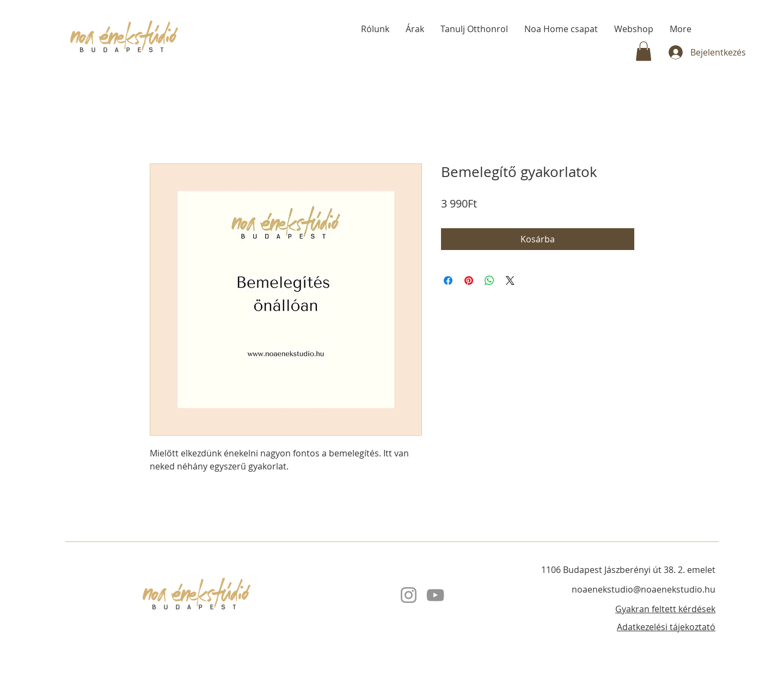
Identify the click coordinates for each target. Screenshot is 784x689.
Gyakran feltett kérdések (665, 609)
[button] (644, 51)
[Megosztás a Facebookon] (448, 281)
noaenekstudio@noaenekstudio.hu (644, 589)
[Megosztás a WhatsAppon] (489, 281)
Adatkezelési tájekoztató (666, 627)
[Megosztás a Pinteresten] (469, 281)
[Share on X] (510, 281)
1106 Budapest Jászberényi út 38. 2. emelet (628, 570)
